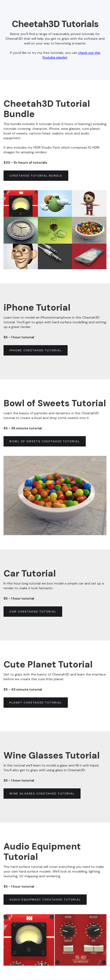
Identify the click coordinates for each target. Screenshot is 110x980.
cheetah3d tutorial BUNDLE (36, 176)
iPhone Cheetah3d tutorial (36, 350)
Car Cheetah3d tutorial (33, 612)
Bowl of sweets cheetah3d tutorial (45, 441)
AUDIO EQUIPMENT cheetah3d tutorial (45, 900)
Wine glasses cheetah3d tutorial (42, 794)
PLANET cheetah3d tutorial (36, 703)
